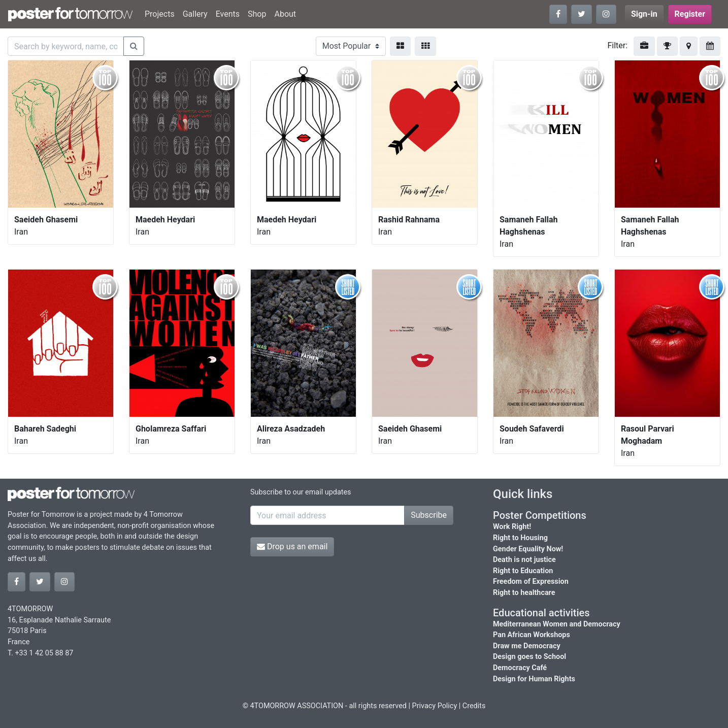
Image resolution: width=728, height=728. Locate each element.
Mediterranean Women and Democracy (557, 624)
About (285, 14)
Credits (474, 706)
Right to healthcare (524, 593)
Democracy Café (520, 668)
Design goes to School (530, 657)
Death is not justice (524, 560)
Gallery (195, 14)
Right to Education (523, 571)
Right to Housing (520, 538)
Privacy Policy (435, 706)
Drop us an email (292, 547)
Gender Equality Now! (528, 549)
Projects (160, 14)
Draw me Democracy (527, 646)
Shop (257, 14)
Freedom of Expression (531, 582)
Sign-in (644, 14)
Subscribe (429, 515)
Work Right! (512, 527)
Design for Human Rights (534, 679)
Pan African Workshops (532, 635)
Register (690, 14)
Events (228, 14)
